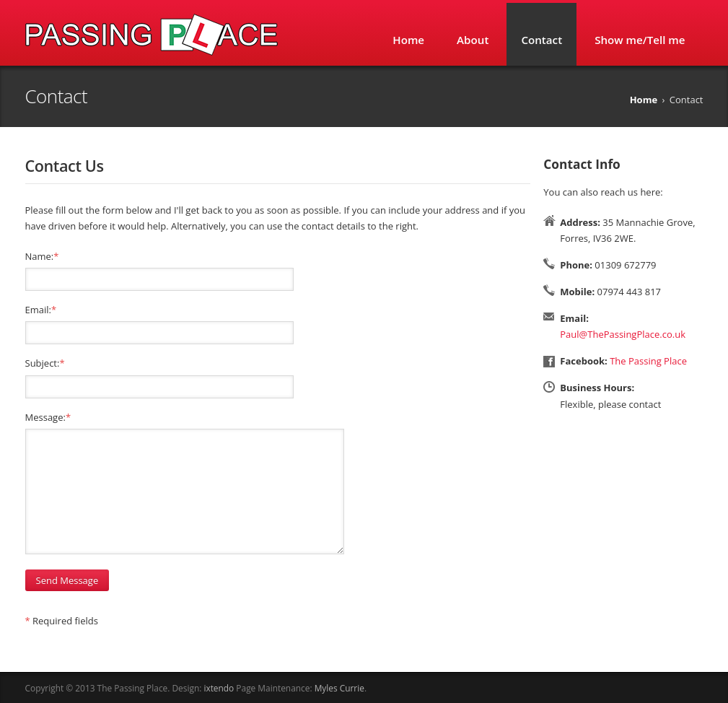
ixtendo (219, 688)
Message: (48, 417)
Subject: (45, 363)
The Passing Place (648, 361)
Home (408, 40)
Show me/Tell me (640, 40)
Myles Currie (339, 688)
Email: (41, 310)
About (473, 40)
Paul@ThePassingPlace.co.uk (623, 334)
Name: (42, 256)
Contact (541, 40)
